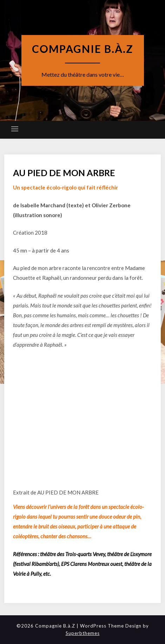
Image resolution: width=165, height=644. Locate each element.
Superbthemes (83, 633)
